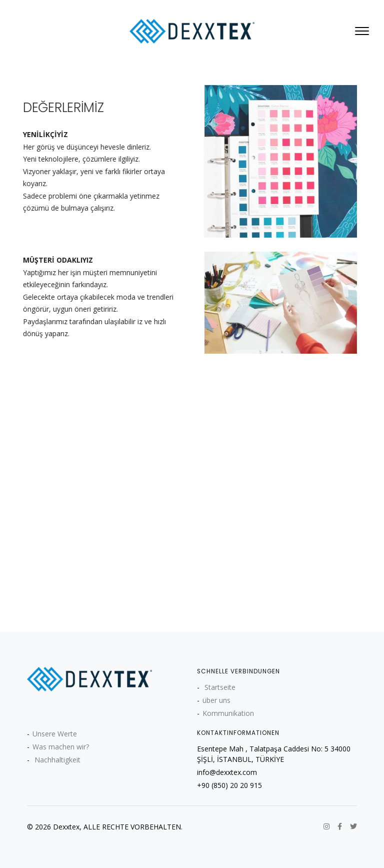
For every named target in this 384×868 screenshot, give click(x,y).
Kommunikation (228, 713)
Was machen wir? (61, 747)
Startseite (219, 687)
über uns (216, 700)
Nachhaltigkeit (56, 760)
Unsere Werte (55, 734)
